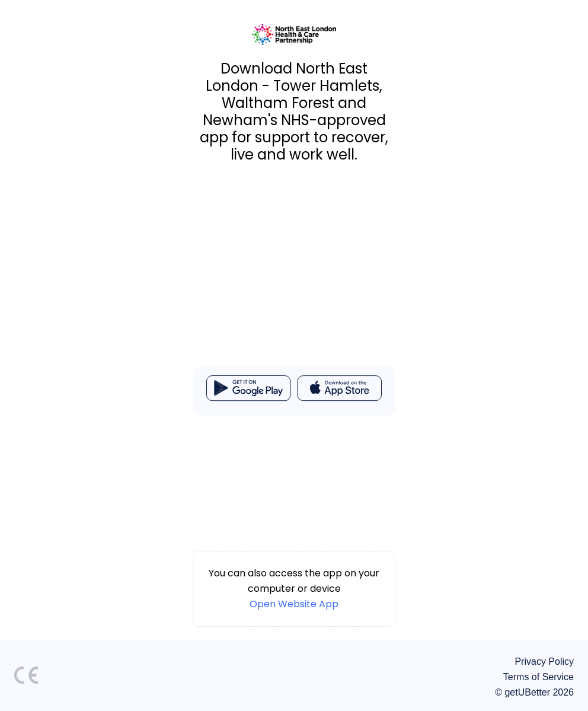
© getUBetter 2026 (534, 692)
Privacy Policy (544, 661)
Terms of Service (539, 677)
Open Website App (294, 604)
